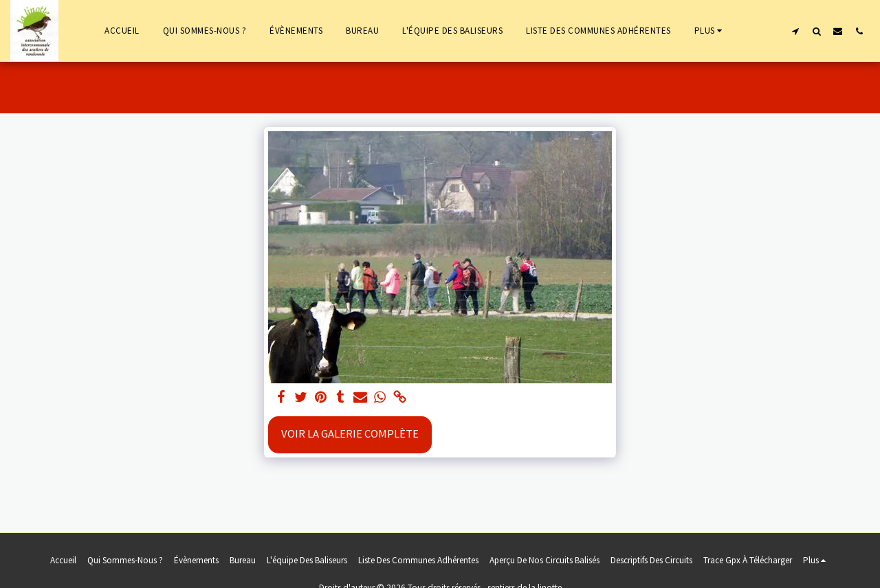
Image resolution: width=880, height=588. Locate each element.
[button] (795, 31)
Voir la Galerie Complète (350, 434)
